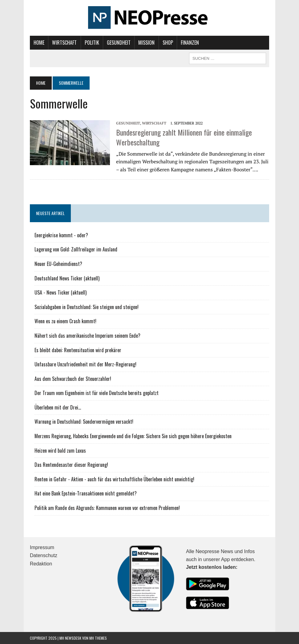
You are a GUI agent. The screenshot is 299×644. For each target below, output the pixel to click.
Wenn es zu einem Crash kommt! (65, 321)
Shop (168, 43)
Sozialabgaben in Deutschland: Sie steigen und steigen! (87, 307)
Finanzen (190, 43)
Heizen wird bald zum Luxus (60, 450)
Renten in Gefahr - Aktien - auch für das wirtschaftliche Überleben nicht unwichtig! (114, 479)
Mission (146, 43)
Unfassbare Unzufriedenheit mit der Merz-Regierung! (85, 364)
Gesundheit (119, 43)
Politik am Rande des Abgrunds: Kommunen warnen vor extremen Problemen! (107, 508)
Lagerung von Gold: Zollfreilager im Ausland (76, 249)
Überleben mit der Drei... (58, 407)
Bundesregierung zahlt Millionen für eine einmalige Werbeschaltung (184, 137)
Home (39, 43)
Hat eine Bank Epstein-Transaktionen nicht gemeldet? (86, 493)
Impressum (42, 547)
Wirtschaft (64, 43)
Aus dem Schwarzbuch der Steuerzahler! (73, 379)
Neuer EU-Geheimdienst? (58, 264)
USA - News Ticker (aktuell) (61, 292)
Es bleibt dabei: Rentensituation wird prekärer (78, 350)
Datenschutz (44, 555)
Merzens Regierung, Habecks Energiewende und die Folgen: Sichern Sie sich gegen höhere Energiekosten (133, 436)
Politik (92, 43)
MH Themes (98, 638)
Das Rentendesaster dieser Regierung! (71, 465)
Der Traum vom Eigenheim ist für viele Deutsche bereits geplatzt (97, 393)
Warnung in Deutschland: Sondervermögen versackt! (84, 422)
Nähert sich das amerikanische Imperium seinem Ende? (87, 336)
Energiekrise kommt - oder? (61, 235)
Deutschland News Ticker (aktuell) (67, 278)
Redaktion (41, 564)
